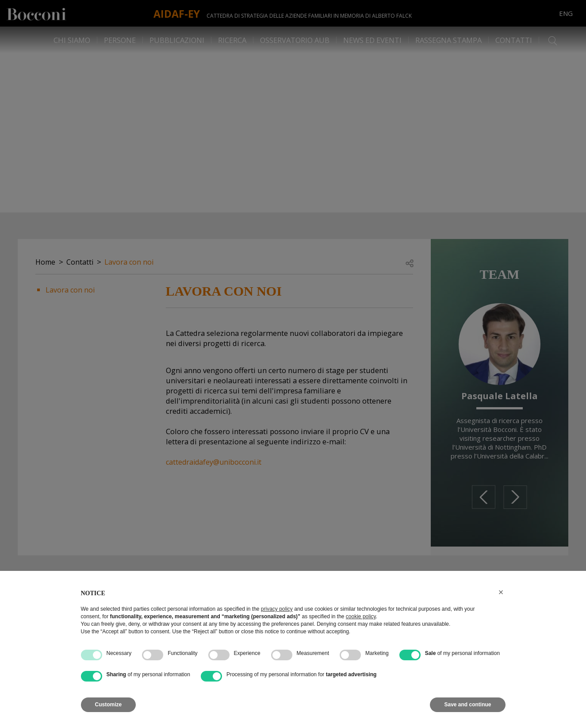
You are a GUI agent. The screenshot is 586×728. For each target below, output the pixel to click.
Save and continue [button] (467, 705)
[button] (501, 592)
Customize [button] (109, 705)
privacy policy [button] (277, 609)
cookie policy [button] (361, 616)
